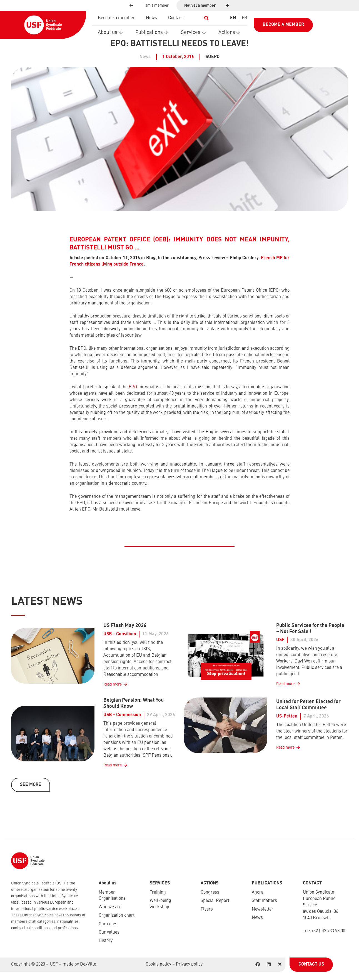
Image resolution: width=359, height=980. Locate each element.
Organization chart (117, 916)
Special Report (215, 901)
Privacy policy (189, 964)
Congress (210, 892)
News (257, 918)
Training (158, 892)
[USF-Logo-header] (43, 25)
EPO (133, 387)
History (106, 941)
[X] (280, 964)
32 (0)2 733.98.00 (329, 931)
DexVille (88, 964)
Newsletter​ (263, 909)
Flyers (207, 909)
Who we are (110, 907)
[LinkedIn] (269, 964)
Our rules (108, 924)
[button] (207, 18)
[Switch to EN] (233, 18)
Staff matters (264, 901)
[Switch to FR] (245, 18)
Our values (109, 932)
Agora (258, 892)
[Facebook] (258, 964)
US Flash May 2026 (125, 626)
